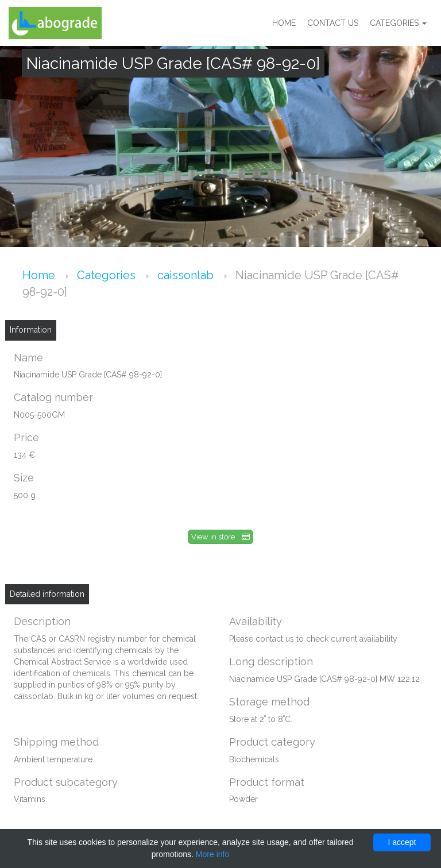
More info (212, 854)
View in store (220, 537)
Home (284, 23)
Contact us (333, 23)
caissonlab (187, 275)
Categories (398, 23)
